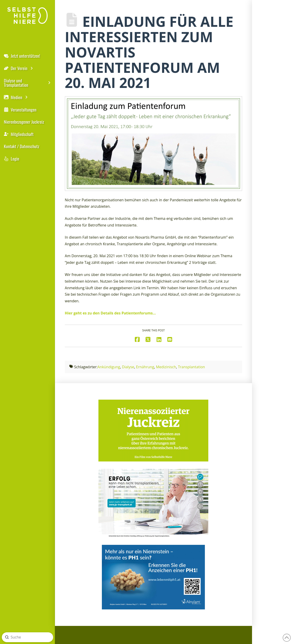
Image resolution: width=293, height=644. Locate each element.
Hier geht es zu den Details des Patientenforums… (110, 313)
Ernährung (145, 367)
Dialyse (128, 367)
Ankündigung (109, 367)
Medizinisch (166, 367)
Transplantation (191, 367)
